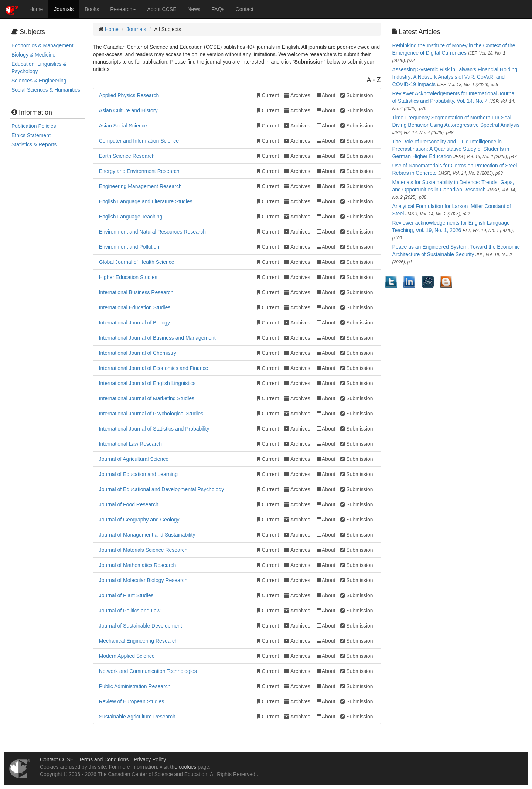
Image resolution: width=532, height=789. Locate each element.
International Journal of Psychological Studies (151, 414)
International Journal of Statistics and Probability (154, 429)
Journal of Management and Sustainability (147, 535)
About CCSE (162, 9)
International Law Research (130, 444)
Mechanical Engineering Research (138, 641)
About (325, 95)
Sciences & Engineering (39, 81)
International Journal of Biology (134, 323)
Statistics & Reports (34, 144)
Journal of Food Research (129, 504)
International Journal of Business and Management (157, 338)
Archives (297, 95)
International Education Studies (135, 307)
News (194, 9)
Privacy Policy (150, 759)
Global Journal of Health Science (137, 262)
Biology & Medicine (33, 55)
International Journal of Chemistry (138, 353)
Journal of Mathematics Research (138, 565)
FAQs (218, 9)
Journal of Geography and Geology (139, 520)
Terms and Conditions (104, 759)
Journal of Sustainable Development (141, 626)
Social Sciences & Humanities (46, 90)
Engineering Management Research (140, 186)
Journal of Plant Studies (126, 595)
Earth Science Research (127, 156)
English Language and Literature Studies (146, 201)
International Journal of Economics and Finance (154, 368)
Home (36, 9)
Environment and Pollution (129, 247)
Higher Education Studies (128, 277)
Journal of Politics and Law (130, 611)
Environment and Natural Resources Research (152, 232)
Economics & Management (42, 45)
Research (123, 9)
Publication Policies (34, 126)
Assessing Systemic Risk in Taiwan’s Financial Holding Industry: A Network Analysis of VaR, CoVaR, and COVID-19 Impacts (455, 77)
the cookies (183, 767)
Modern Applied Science (127, 656)
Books (92, 9)
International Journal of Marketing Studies (147, 398)
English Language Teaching (131, 217)
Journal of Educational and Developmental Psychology (162, 489)
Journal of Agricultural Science (134, 459)
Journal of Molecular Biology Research (143, 580)
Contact (245, 9)
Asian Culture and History (128, 110)
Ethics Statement (31, 135)
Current (268, 95)
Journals (64, 9)
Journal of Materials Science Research (143, 550)
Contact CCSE (57, 759)
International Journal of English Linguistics (147, 383)
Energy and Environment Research (139, 171)
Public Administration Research (135, 686)
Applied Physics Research (129, 95)
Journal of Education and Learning (138, 474)
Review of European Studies (132, 701)
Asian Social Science (123, 126)
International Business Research (136, 292)
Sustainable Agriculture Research (137, 717)
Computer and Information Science (139, 141)
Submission (357, 95)
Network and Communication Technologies (148, 671)
